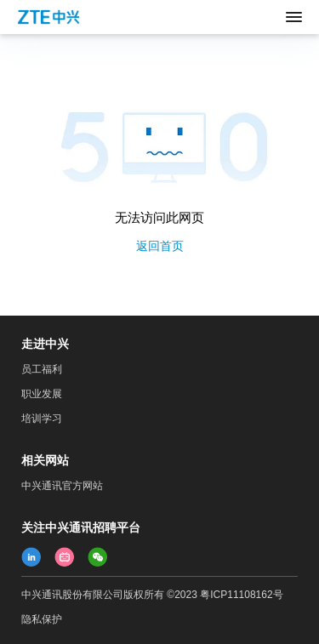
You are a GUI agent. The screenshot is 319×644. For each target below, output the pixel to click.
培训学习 (42, 419)
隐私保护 (42, 619)
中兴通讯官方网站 (62, 486)
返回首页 (160, 246)
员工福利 (42, 369)
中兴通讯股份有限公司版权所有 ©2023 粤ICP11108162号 (152, 595)
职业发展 (42, 394)
